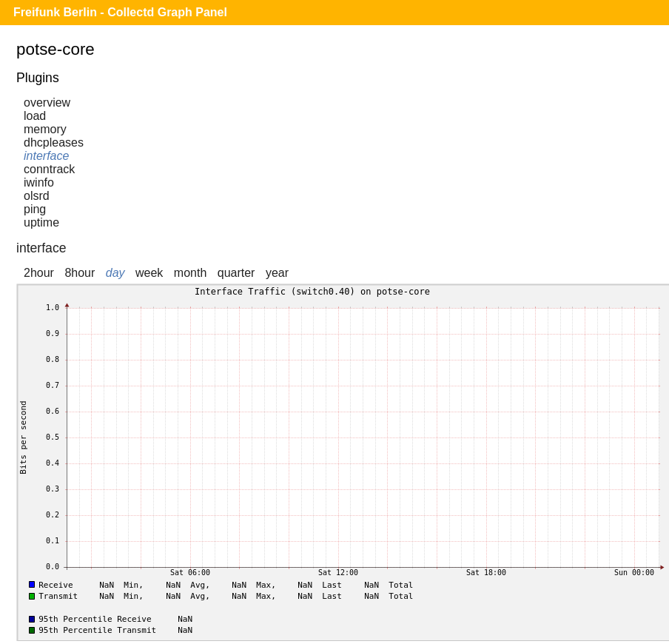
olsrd (37, 196)
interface (46, 156)
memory (45, 129)
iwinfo (39, 182)
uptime (41, 222)
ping (35, 209)
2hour (39, 273)
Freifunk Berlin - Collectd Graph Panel (120, 12)
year (277, 273)
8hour (80, 273)
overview (47, 103)
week (149, 273)
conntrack (49, 169)
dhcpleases (54, 142)
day (115, 273)
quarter (236, 273)
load (35, 116)
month (190, 273)
